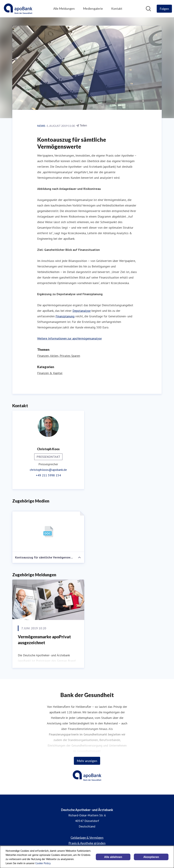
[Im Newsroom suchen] (148, 9)
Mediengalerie (93, 8)
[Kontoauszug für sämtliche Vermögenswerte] (48, 532)
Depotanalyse (82, 311)
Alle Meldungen (64, 8)
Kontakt (117, 8)
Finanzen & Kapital (50, 373)
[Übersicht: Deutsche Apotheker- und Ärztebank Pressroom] (18, 9)
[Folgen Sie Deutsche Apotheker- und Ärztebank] (164, 9)
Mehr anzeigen (87, 761)
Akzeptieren (151, 857)
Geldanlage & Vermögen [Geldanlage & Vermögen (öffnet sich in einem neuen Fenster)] (87, 838)
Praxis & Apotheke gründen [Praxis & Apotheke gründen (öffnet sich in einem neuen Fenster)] (87, 843)
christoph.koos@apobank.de (48, 470)
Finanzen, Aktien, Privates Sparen (59, 356)
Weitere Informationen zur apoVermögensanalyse (69, 338)
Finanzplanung (65, 316)
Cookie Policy (43, 863)
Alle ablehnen (113, 857)
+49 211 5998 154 (48, 475)
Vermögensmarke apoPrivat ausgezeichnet (44, 640)
